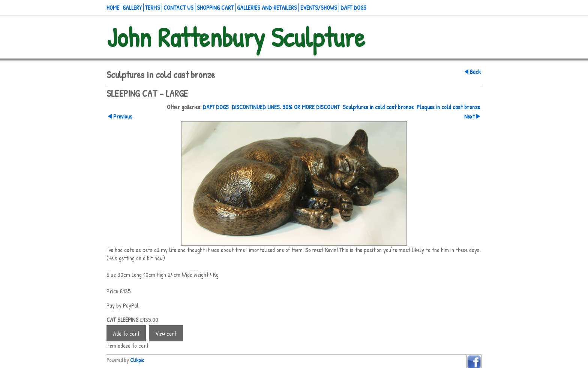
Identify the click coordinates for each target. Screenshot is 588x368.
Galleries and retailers (267, 8)
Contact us (178, 8)
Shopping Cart (215, 8)
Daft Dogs (353, 8)
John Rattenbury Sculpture (236, 37)
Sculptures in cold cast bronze (378, 107)
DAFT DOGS (216, 107)
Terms (153, 8)
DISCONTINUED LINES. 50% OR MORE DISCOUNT (286, 107)
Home (113, 8)
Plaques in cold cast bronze (448, 107)
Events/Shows (319, 8)
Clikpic (137, 360)
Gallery (132, 8)
